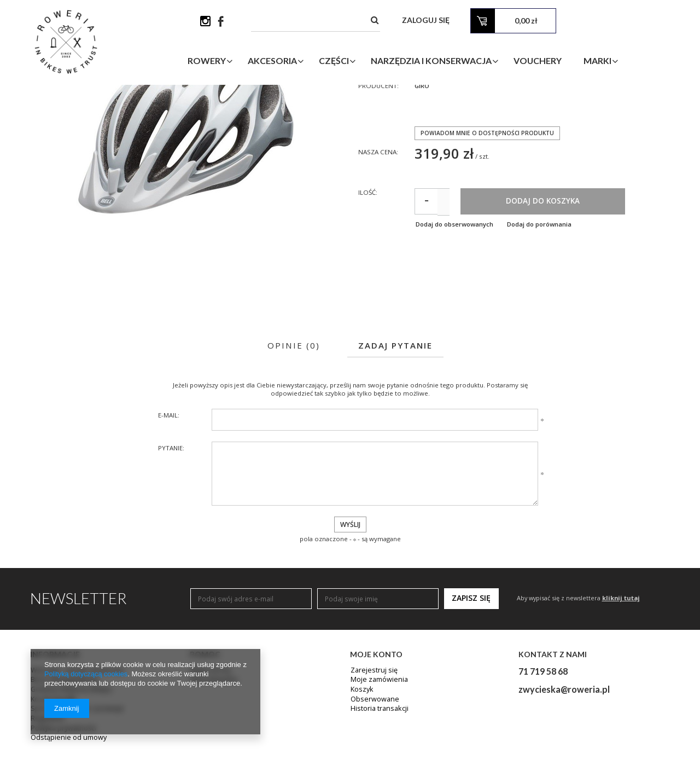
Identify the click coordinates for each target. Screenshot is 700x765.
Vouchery (577, 62)
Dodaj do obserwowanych (456, 295)
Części (373, 62)
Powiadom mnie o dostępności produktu (489, 201)
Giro (422, 154)
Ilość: (368, 262)
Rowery (246, 62)
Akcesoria (312, 62)
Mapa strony (210, 743)
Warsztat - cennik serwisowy (74, 743)
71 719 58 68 (543, 743)
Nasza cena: (379, 221)
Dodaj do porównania (549, 295)
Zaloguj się (531, 22)
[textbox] (418, 22)
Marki (637, 62)
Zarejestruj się (373, 743)
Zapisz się (471, 670)
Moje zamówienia (378, 752)
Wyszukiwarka (212, 752)
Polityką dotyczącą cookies (87, 674)
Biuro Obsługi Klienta (63, 752)
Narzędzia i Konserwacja (471, 62)
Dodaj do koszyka (588, 271)
